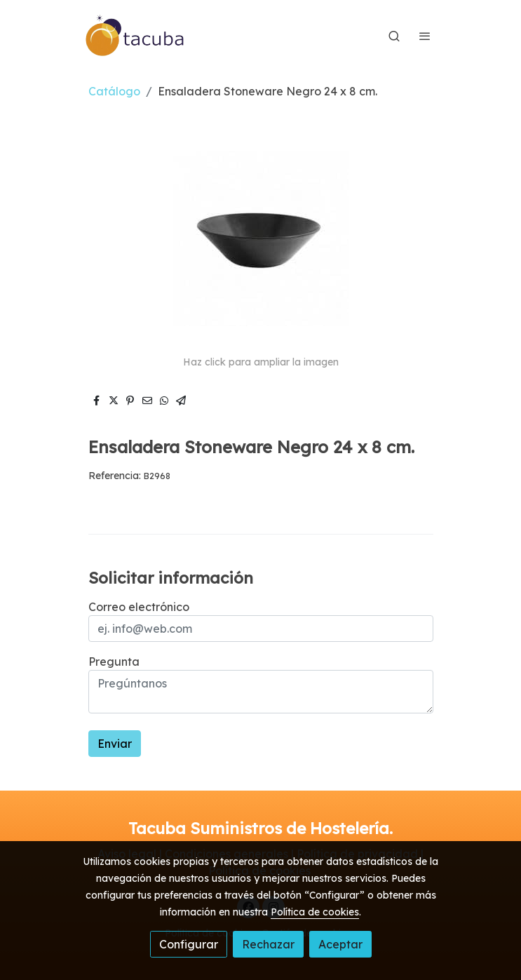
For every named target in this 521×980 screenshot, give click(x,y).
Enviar (115, 744)
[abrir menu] (425, 36)
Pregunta (114, 662)
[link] (135, 36)
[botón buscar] (394, 36)
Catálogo (114, 91)
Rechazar (268, 944)
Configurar (189, 944)
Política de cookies (315, 912)
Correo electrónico (139, 607)
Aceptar (340, 944)
